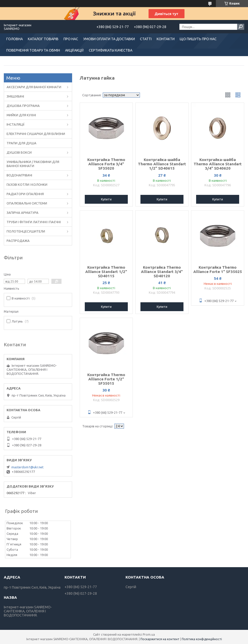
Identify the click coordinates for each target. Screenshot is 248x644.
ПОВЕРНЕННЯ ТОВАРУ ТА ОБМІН (33, 50)
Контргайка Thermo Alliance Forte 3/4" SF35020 (106, 164)
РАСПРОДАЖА (18, 241)
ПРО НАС (71, 39)
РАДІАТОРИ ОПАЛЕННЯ (25, 194)
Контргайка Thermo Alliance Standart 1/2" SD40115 (106, 272)
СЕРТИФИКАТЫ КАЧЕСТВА (111, 50)
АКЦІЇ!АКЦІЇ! (74, 50)
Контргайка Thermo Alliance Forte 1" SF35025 (218, 269)
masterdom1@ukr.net (27, 467)
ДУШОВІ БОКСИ (19, 152)
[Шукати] (241, 27)
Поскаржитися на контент (160, 639)
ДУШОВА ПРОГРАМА (23, 106)
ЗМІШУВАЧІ (15, 96)
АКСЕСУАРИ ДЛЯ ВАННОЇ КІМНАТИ (34, 87)
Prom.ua (149, 635)
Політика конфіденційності (202, 639)
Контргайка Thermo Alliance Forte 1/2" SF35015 (106, 379)
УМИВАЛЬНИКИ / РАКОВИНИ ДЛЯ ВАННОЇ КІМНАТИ (33, 164)
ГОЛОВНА (15, 39)
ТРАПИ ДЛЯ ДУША (22, 143)
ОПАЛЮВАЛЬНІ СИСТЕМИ (27, 203)
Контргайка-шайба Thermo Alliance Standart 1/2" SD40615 (162, 164)
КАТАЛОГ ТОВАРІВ (43, 39)
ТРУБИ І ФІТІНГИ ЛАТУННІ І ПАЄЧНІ (34, 222)
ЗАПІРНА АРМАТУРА (23, 213)
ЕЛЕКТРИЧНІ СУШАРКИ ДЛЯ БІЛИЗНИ (36, 134)
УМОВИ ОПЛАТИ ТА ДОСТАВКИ (109, 39)
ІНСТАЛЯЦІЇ (16, 124)
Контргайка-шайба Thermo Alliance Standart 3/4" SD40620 (218, 164)
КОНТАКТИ (166, 39)
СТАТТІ (146, 39)
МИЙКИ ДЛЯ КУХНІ (21, 115)
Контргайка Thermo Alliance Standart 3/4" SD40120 (162, 272)
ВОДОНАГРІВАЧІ (19, 175)
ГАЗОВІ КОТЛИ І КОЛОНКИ (27, 185)
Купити (106, 199)
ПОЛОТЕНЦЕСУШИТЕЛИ (26, 231)
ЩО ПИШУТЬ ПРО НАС (198, 39)
